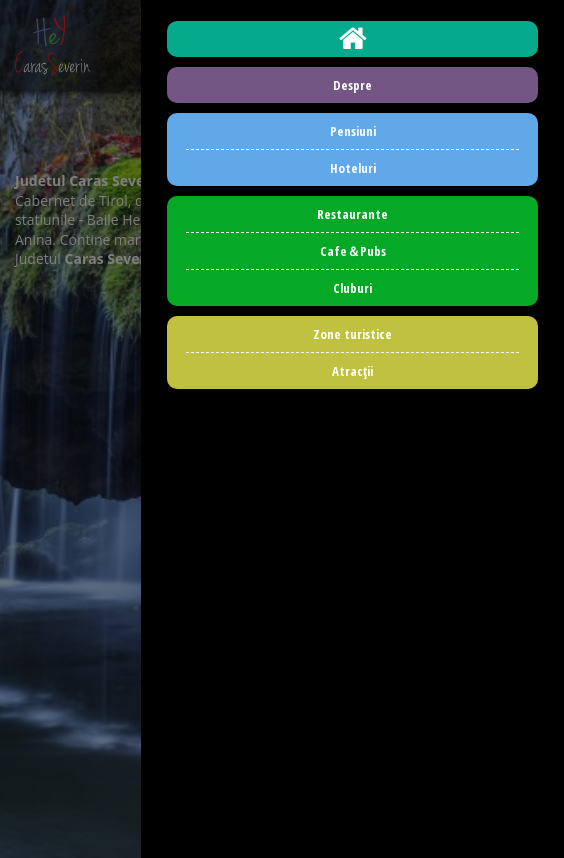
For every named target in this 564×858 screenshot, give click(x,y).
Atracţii (352, 371)
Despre (352, 85)
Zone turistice (352, 334)
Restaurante (352, 214)
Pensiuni (353, 131)
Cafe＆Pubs (353, 251)
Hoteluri (353, 168)
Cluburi (352, 288)
